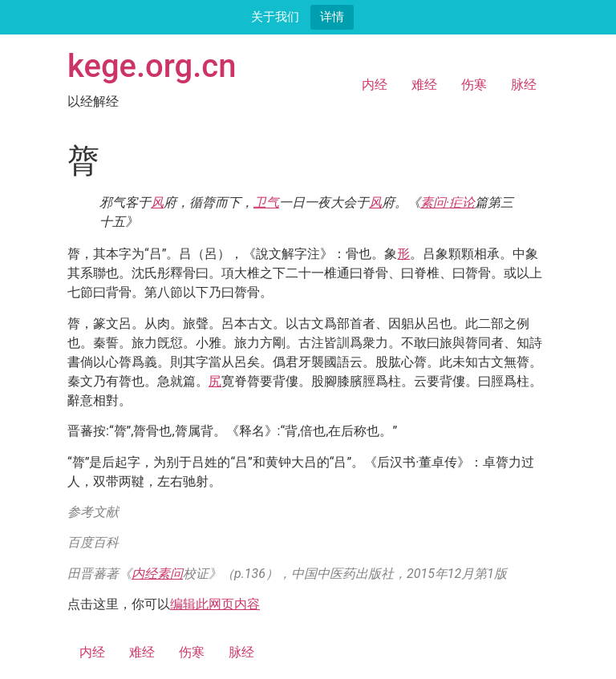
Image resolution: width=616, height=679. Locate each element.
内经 (375, 85)
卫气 (266, 202)
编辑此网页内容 (215, 604)
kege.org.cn (152, 66)
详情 (332, 16)
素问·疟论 (448, 202)
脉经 (524, 85)
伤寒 (474, 85)
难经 (424, 85)
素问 (170, 574)
